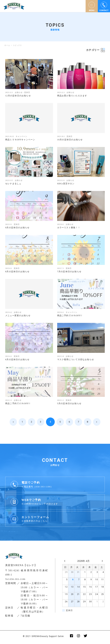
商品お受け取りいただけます (73, 96)
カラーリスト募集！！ (70, 228)
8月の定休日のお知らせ (18, 273)
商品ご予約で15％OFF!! (19, 405)
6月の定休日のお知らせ (18, 361)
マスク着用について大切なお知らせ (77, 361)
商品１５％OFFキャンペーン (21, 140)
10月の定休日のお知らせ (71, 140)
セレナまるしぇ (14, 184)
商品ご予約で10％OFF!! (71, 317)
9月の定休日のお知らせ (18, 228)
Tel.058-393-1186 (16, 581)
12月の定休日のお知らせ (19, 96)
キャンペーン (21, 137)
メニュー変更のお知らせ (19, 317)
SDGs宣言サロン (67, 184)
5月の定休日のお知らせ (70, 405)
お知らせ (19, 93)
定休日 (27, 93)
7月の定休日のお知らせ (70, 273)
